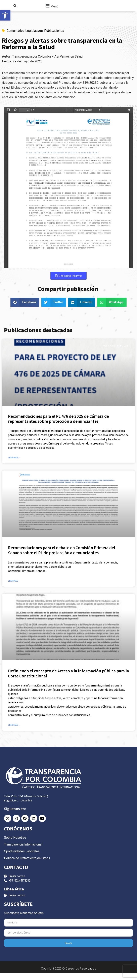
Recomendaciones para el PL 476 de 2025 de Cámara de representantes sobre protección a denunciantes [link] (58, 426)
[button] (51, 9)
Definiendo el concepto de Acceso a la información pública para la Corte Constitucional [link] (68, 680)
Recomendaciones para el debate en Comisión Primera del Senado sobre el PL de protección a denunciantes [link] (62, 557)
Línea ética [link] (14, 896)
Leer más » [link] (14, 464)
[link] (5, 15)
